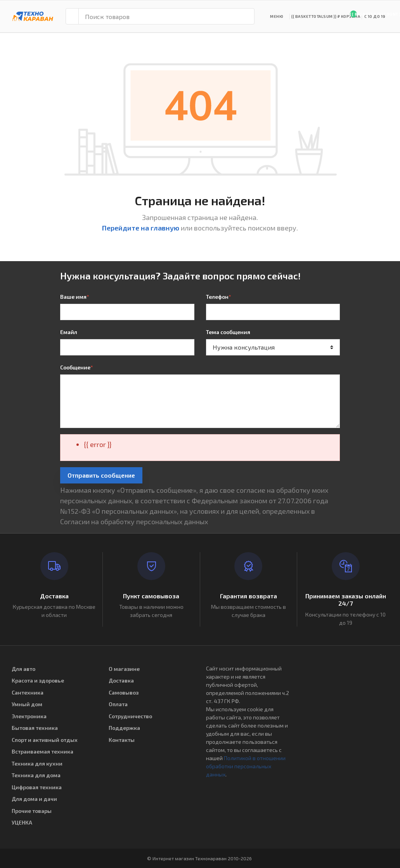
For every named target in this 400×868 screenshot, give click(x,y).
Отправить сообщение (101, 475)
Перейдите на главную (141, 228)
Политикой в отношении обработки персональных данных (246, 766)
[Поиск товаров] (166, 16)
